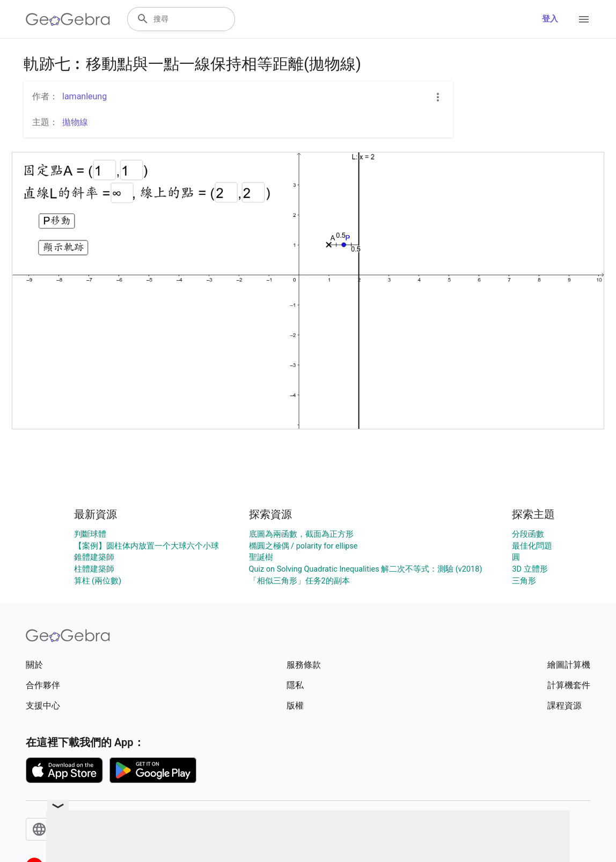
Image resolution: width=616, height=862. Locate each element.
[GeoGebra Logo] (68, 19)
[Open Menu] (584, 19)
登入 (550, 19)
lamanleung (85, 96)
